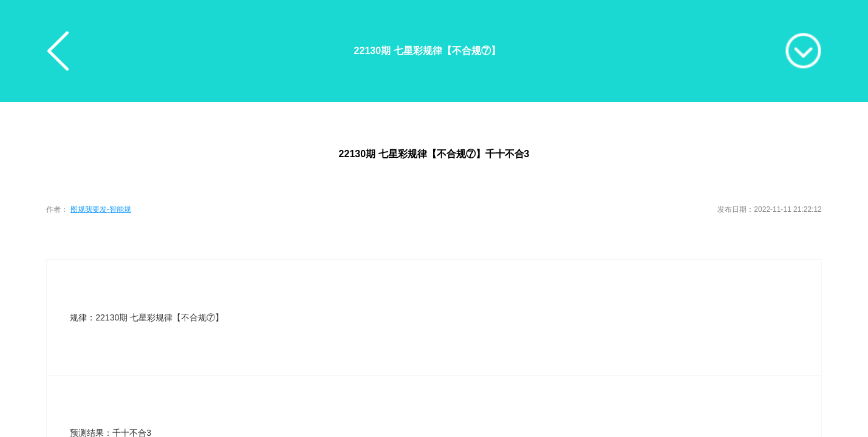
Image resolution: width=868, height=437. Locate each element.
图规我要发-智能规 (101, 209)
